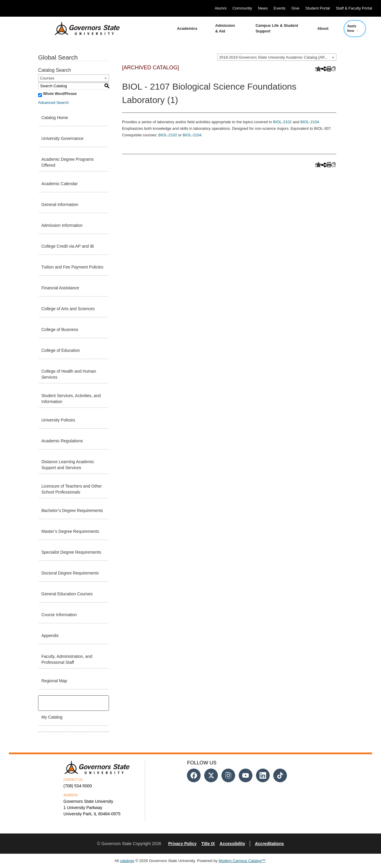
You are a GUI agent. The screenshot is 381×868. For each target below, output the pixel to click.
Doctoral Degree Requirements (70, 573)
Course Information (59, 615)
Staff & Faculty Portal (354, 8)
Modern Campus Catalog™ (242, 861)
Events (279, 8)
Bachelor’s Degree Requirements (72, 511)
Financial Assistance (60, 288)
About (323, 28)
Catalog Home (55, 118)
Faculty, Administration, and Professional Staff (67, 659)
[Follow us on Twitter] (211, 775)
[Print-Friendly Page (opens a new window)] (328, 69)
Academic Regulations (62, 441)
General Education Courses (67, 594)
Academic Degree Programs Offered (68, 162)
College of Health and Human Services (69, 374)
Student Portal (318, 8)
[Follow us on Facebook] (194, 775)
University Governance (63, 138)
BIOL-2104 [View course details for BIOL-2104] (310, 122)
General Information (60, 204)
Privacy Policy (182, 844)
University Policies (58, 420)
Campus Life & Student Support (277, 28)
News (263, 8)
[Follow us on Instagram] (228, 775)
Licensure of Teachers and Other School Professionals (72, 489)
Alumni (221, 8)
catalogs (127, 861)
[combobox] (277, 57)
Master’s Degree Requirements (70, 531)
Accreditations (269, 844)
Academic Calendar (60, 184)
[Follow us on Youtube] (246, 775)
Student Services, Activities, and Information (71, 399)
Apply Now (353, 28)
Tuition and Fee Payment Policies (72, 267)
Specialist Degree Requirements (71, 552)
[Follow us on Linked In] (263, 775)
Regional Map (54, 681)
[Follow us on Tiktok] (280, 775)
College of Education (61, 350)
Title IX (208, 844)
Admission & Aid (225, 28)
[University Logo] (82, 29)
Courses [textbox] (47, 78)
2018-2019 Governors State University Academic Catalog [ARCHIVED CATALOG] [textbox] (278, 57)
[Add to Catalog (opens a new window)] (317, 69)
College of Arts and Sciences (68, 309)
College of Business (60, 330)
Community (242, 8)
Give (295, 8)
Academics (187, 28)
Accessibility (232, 844)
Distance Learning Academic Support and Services (68, 465)
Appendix (50, 636)
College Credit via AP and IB (68, 246)
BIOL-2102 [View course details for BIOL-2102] (282, 122)
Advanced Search (53, 103)
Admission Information (62, 225)
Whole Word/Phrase (60, 94)
